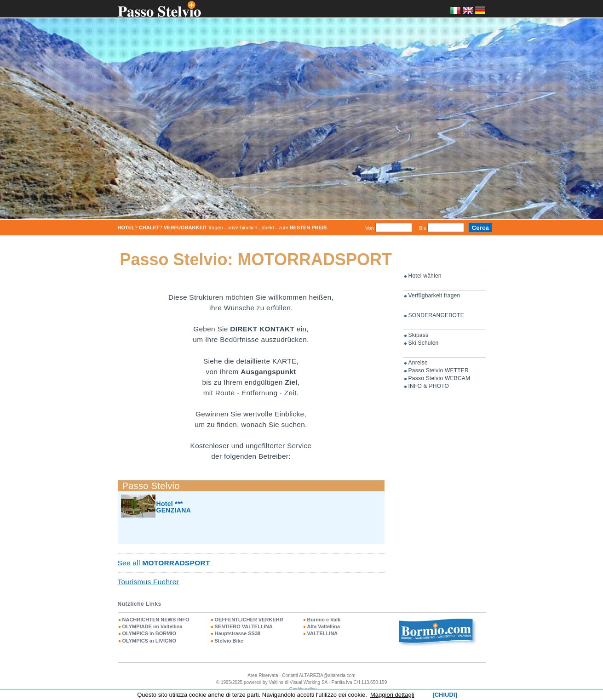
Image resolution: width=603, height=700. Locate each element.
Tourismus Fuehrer (149, 582)
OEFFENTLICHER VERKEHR (249, 620)
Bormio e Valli (324, 620)
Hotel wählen (425, 276)
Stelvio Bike (229, 641)
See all (164, 563)
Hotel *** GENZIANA (174, 507)
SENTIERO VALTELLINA (244, 626)
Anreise (418, 363)
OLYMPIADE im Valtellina (152, 626)
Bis (422, 228)
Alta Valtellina (324, 626)
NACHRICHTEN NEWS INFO (156, 620)
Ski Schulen (424, 343)
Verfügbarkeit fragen (434, 296)
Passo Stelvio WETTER (439, 370)
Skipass (419, 335)
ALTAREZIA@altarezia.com (327, 675)
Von (370, 228)
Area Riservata (263, 675)
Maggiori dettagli (392, 695)
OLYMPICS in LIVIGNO (149, 641)
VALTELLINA (323, 633)
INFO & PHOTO (429, 386)
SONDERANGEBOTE (436, 315)
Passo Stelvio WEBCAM (439, 378)
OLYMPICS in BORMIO (149, 633)
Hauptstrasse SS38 (238, 633)
